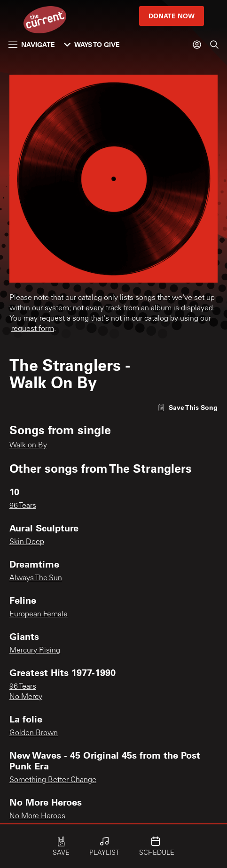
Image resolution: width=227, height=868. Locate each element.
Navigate (32, 44)
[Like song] (188, 407)
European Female (39, 615)
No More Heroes (37, 816)
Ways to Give (92, 44)
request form (33, 329)
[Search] (214, 45)
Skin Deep (27, 542)
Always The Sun (36, 578)
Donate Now (172, 16)
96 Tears (23, 506)
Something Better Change (53, 780)
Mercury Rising (35, 651)
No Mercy (26, 697)
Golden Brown (34, 733)
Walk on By (28, 446)
